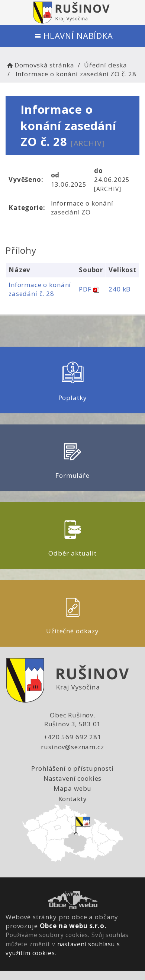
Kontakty (73, 799)
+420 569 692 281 (72, 737)
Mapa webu (73, 788)
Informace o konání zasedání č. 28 (40, 289)
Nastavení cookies (72, 778)
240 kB (120, 289)
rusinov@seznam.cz (72, 747)
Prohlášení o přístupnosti (72, 768)
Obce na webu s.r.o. (73, 926)
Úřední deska (106, 65)
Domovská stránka (40, 65)
